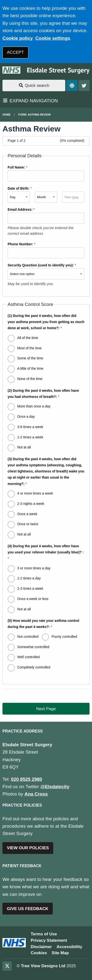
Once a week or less (33, 599)
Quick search (34, 85)
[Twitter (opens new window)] (7, 966)
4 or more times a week (35, 493)
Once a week (27, 514)
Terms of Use (44, 934)
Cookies (39, 953)
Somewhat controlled (33, 647)
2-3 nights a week (31, 504)
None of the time (30, 379)
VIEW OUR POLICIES (28, 848)
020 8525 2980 (27, 779)
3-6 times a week (30, 427)
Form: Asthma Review (35, 115)
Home (7, 115)
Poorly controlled (64, 637)
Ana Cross (36, 794)
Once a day (26, 417)
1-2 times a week (30, 437)
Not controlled (28, 637)
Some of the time (30, 358)
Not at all (24, 447)
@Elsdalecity (55, 787)
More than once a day (34, 406)
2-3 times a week (30, 588)
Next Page (46, 709)
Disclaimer (41, 947)
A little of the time (30, 368)
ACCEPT (15, 52)
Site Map (60, 953)
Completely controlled (34, 667)
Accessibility (69, 947)
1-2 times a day (29, 578)
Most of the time (29, 348)
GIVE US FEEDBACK (28, 909)
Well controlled (28, 657)
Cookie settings (53, 38)
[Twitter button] (84, 85)
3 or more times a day (34, 568)
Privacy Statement (49, 940)
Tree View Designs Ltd (43, 966)
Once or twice (28, 524)
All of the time (28, 338)
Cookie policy (18, 38)
